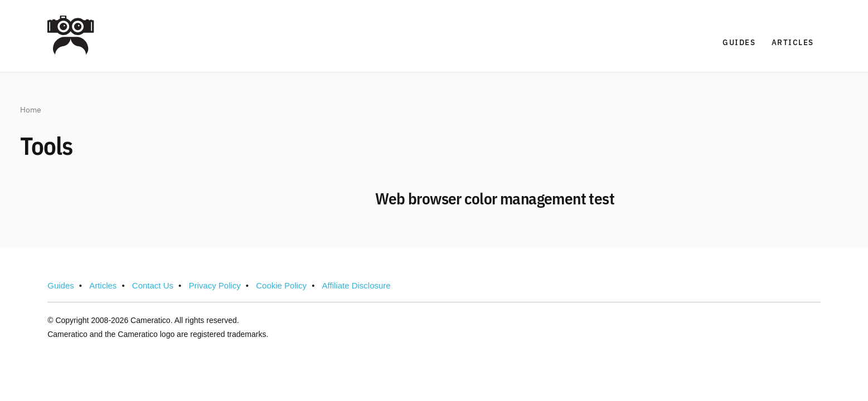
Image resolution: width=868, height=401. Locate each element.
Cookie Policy (281, 285)
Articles (793, 43)
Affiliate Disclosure (357, 285)
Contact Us (153, 285)
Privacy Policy (214, 285)
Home (31, 110)
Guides (739, 43)
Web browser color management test (495, 200)
